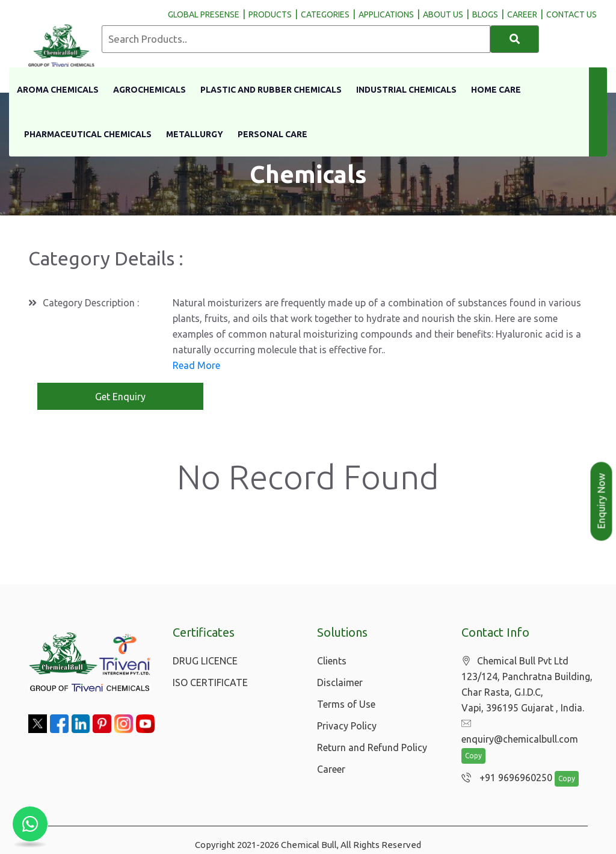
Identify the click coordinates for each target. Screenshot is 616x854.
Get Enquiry (120, 397)
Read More (196, 365)
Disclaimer (340, 682)
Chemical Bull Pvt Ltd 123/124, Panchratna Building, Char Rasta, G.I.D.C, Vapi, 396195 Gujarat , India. (527, 685)
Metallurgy (195, 134)
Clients (332, 661)
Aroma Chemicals (58, 90)
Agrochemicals (149, 90)
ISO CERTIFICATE (210, 682)
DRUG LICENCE (205, 661)
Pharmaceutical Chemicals (88, 134)
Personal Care (273, 134)
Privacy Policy (347, 726)
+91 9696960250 (504, 763)
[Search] (515, 39)
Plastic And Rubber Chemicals (271, 90)
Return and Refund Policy (372, 747)
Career (331, 769)
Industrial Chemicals (406, 90)
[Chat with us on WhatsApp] (30, 824)
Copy (473, 741)
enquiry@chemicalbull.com (526, 724)
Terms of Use (346, 704)
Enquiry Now (602, 501)
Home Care (496, 90)
